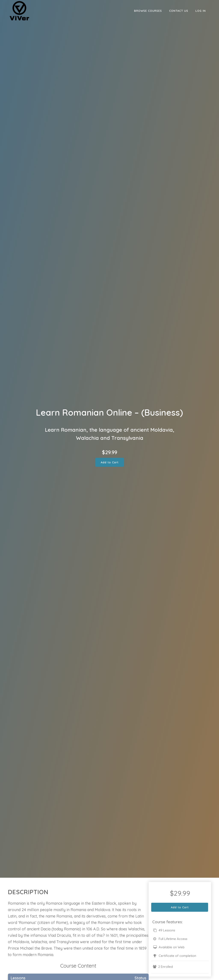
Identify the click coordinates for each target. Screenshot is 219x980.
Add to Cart (110, 462)
